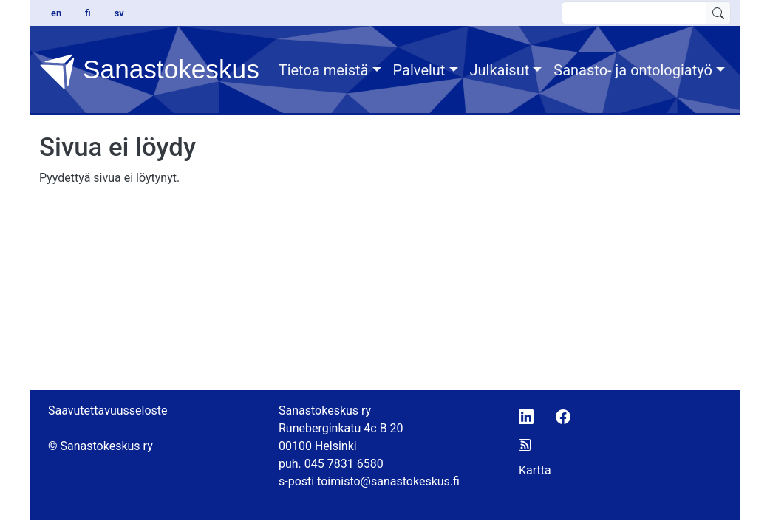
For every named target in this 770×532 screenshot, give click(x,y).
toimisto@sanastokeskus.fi (388, 481)
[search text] (634, 13)
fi (88, 13)
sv (119, 13)
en (56, 13)
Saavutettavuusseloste (108, 410)
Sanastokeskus (149, 72)
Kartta (535, 470)
